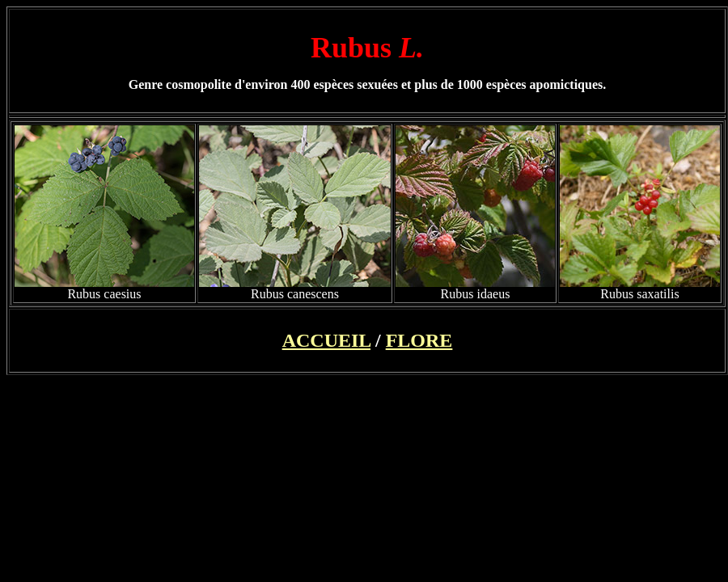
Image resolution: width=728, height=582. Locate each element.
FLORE (419, 340)
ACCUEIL (326, 340)
